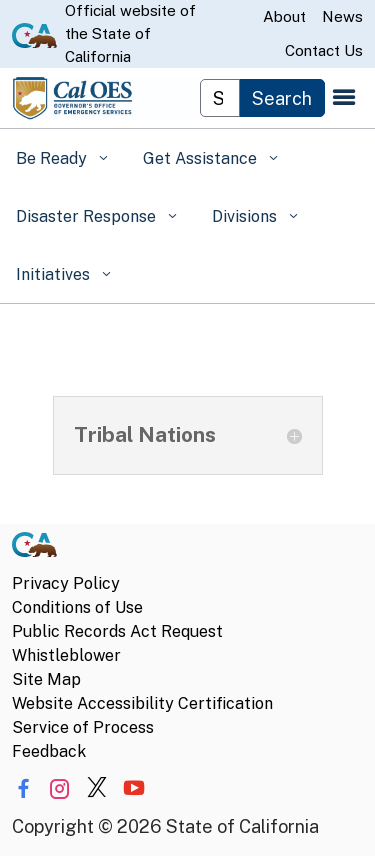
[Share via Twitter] (97, 788)
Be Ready (53, 158)
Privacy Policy (66, 583)
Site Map (46, 679)
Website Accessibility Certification (142, 703)
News (342, 16)
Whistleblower (66, 655)
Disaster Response (88, 216)
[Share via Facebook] (23, 788)
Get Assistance (202, 158)
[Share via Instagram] (60, 788)
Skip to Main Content (187, 0)
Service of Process (83, 727)
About (284, 16)
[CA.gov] (34, 548)
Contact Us (324, 50)
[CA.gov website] (34, 34)
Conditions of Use (77, 607)
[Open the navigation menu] (344, 98)
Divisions (246, 216)
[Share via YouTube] (134, 788)
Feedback (49, 751)
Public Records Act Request (117, 631)
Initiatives (55, 274)
